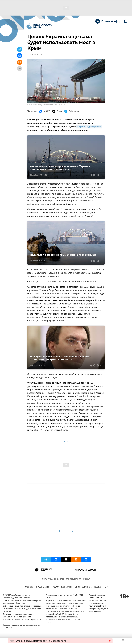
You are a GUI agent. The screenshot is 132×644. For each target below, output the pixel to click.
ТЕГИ (106, 587)
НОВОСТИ (29, 587)
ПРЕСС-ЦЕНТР (43, 587)
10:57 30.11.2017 (33, 54)
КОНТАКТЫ (67, 587)
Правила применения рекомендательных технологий (22, 627)
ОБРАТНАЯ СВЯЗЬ (83, 587)
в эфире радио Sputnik (89, 127)
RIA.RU (98, 587)
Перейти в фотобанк (58, 105)
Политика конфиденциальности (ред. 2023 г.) (22, 621)
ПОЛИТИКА (47, 579)
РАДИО (55, 587)
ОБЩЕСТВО (59, 579)
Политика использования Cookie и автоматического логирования (18, 616)
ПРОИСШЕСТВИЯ (73, 579)
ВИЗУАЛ (86, 579)
